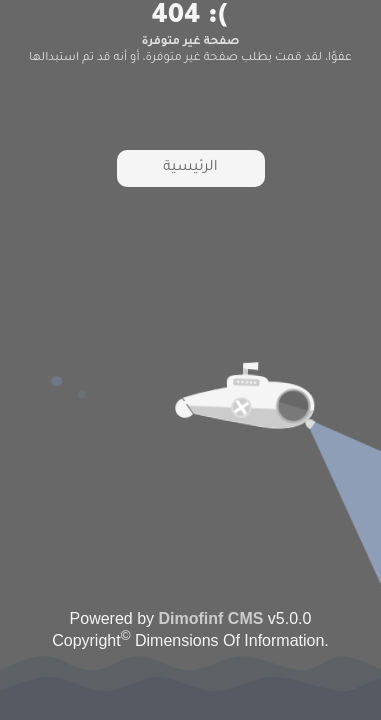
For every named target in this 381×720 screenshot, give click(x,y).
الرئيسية (190, 168)
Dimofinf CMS (211, 618)
